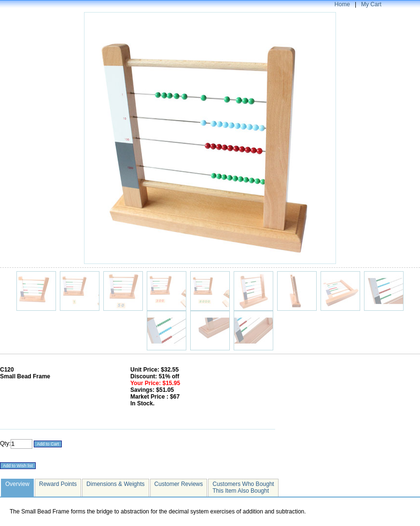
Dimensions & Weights (116, 484)
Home (342, 4)
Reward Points (58, 484)
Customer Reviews (179, 484)
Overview (17, 484)
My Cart (371, 4)
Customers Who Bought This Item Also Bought (243, 487)
